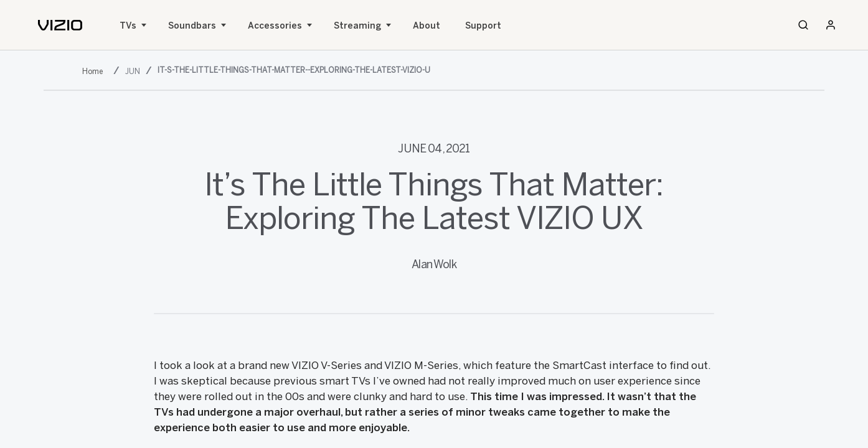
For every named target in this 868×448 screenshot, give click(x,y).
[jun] (134, 71)
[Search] (803, 25)
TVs (128, 26)
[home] (60, 25)
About (427, 26)
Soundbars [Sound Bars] (192, 26)
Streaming (357, 26)
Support (483, 26)
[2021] (95, 71)
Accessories (275, 26)
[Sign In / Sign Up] (831, 25)
